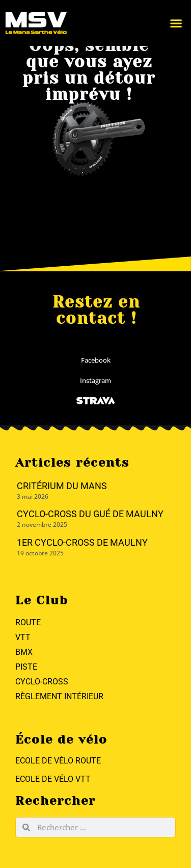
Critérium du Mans (62, 486)
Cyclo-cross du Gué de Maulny (90, 514)
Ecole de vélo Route (58, 761)
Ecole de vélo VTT (53, 779)
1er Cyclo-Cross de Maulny (82, 542)
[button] (159, 23)
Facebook (96, 360)
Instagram (95, 380)
